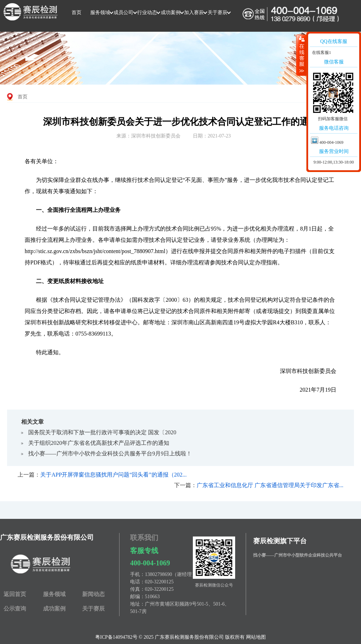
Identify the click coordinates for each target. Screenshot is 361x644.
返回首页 (15, 594)
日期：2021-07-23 (212, 136)
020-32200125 (159, 582)
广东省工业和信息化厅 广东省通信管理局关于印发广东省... (270, 485)
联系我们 (144, 538)
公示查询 (15, 609)
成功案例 (171, 13)
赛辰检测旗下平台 (280, 541)
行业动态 (147, 13)
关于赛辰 (218, 13)
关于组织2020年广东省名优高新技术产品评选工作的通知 (99, 443)
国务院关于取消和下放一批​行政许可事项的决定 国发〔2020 (102, 432)
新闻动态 (93, 594)
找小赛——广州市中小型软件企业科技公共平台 (298, 555)
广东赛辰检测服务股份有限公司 (47, 537)
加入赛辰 (194, 13)
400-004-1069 (150, 563)
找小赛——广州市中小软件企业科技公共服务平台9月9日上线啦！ (110, 453)
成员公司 (123, 13)
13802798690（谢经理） (171, 574)
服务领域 (100, 13)
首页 (77, 13)
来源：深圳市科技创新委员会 (148, 136)
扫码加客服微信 (333, 119)
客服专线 (144, 551)
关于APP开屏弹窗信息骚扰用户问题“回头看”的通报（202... (114, 475)
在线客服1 (321, 53)
